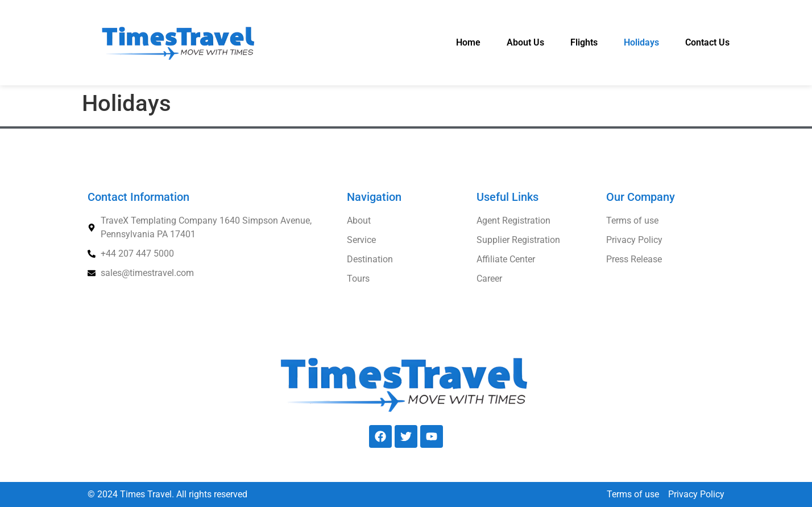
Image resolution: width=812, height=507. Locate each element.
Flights (584, 42)
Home (468, 42)
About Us (525, 42)
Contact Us (707, 42)
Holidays (641, 42)
